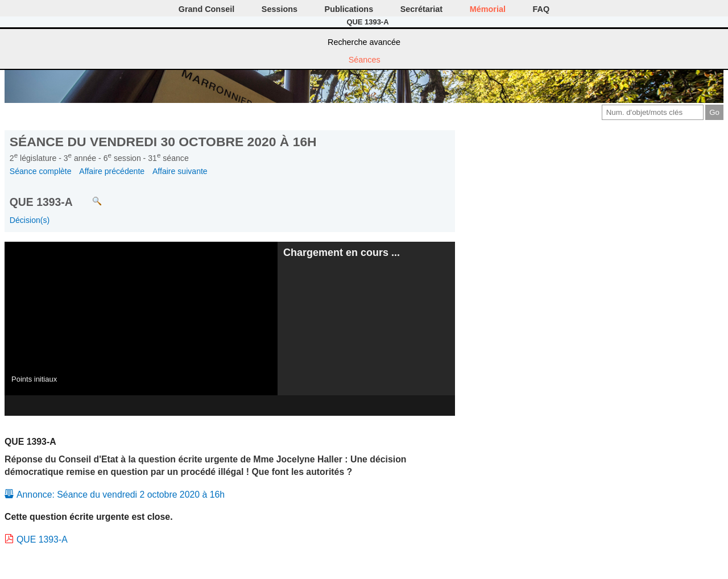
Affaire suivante (180, 171)
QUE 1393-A (42, 539)
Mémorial (488, 9)
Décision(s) (30, 220)
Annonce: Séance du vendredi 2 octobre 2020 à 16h (121, 495)
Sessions (280, 9)
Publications (349, 9)
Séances (365, 60)
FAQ (541, 9)
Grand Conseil (206, 9)
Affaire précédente (112, 171)
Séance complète (41, 171)
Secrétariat (421, 9)
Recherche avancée (364, 42)
